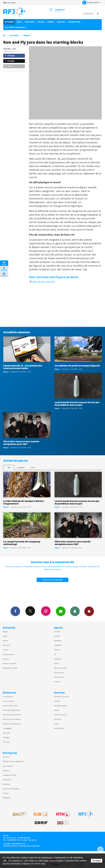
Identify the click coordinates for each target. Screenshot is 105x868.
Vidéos (51, 22)
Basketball (58, 641)
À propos (6, 757)
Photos (41, 22)
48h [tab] (9, 467)
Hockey (57, 636)
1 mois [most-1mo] (33, 467)
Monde (5, 641)
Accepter (97, 861)
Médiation (7, 784)
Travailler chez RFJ (9, 775)
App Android (89, 611)
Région (27, 35)
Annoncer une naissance (12, 719)
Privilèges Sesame (61, 706)
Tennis (56, 663)
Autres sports (59, 677)
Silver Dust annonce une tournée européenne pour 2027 (21, 443)
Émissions (30, 22)
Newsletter (7, 798)
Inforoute (58, 719)
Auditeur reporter (10, 663)
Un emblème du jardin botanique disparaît (77, 366)
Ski (55, 654)
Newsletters (61, 611)
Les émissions (8, 697)
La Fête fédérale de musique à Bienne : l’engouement (24, 502)
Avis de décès (59, 728)
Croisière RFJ (74, 22)
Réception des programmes (13, 761)
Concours (6, 742)
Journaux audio (8, 654)
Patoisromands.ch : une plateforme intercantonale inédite (23, 367)
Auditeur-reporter (91, 3)
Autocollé (6, 733)
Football (57, 632)
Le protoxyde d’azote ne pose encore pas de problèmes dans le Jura (77, 404)
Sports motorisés (60, 668)
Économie (7, 645)
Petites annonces (60, 715)
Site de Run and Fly (43, 282)
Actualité (9, 22)
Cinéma (57, 701)
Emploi (57, 724)
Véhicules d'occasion (62, 697)
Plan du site (32, 840)
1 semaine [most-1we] (21, 467)
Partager (10, 56)
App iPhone (75, 611)
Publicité (6, 771)
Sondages (6, 737)
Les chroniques (8, 701)
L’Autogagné (7, 728)
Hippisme (58, 659)
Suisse (5, 636)
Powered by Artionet (10, 846)
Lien (8, 66)
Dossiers (6, 659)
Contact (6, 793)
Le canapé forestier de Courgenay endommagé (22, 543)
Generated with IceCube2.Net (29, 846)
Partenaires (7, 780)
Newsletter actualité (10, 668)
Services (61, 22)
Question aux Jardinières (12, 724)
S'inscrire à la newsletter (52, 580)
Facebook (15, 611)
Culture (6, 650)
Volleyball (58, 645)
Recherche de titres (10, 706)
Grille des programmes (11, 710)
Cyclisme (57, 650)
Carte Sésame (8, 766)
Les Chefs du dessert (15, 27)
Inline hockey (59, 672)
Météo (57, 710)
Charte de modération (11, 789)
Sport (19, 22)
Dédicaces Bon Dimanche (12, 715)
